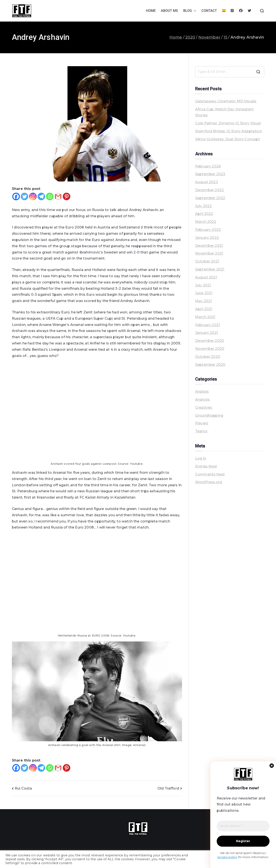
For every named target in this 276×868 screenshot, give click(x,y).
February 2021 (208, 325)
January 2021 (207, 333)
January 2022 (207, 238)
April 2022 (204, 214)
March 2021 (205, 317)
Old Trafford (168, 788)
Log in (201, 458)
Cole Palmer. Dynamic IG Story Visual (228, 123)
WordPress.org (209, 482)
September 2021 (210, 269)
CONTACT (209, 11)
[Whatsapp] (50, 196)
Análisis (202, 392)
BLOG (190, 11)
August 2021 (206, 277)
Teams (201, 431)
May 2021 (203, 301)
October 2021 (207, 261)
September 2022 (210, 198)
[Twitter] (24, 196)
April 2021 (204, 309)
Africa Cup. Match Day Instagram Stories (224, 112)
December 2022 (209, 190)
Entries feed (206, 466)
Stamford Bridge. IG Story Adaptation (229, 131)
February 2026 (208, 166)
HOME (151, 11)
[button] (194, 11)
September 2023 (210, 174)
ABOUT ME (169, 11)
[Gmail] (58, 196)
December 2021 (209, 246)
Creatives (204, 407)
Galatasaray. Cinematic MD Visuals (226, 101)
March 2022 (206, 222)
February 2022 (208, 230)
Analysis (202, 400)
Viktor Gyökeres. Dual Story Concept (228, 139)
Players (202, 423)
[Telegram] (41, 196)
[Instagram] (33, 196)
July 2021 (203, 285)
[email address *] (243, 826)
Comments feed (210, 474)
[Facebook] (16, 196)
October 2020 (208, 357)
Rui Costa (23, 788)
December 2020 (210, 341)
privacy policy (227, 857)
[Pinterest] (67, 196)
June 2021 (204, 293)
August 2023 (207, 182)
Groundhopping (209, 415)
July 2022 (203, 206)
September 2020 (210, 365)
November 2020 (210, 349)
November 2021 (209, 253)
